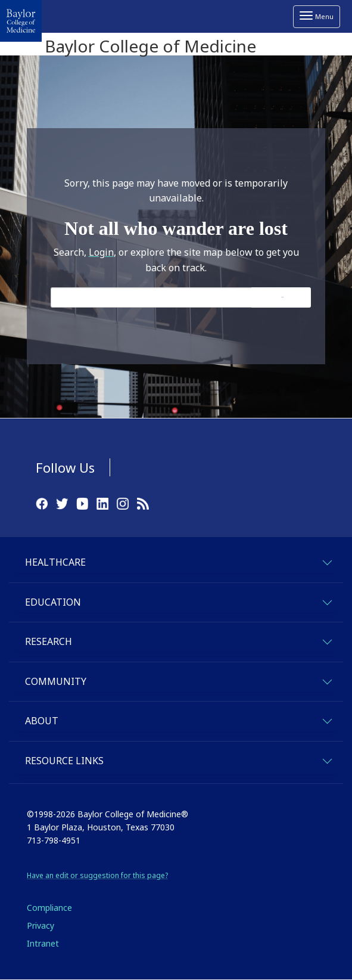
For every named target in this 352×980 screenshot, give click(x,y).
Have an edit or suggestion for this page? (97, 875)
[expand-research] (327, 640)
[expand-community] (327, 680)
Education (53, 602)
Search (282, 297)
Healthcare (55, 562)
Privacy (41, 925)
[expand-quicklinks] (327, 759)
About (42, 721)
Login (101, 252)
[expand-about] (327, 719)
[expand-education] (327, 601)
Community (56, 681)
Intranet (43, 943)
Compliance (49, 908)
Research (49, 641)
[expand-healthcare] (327, 561)
